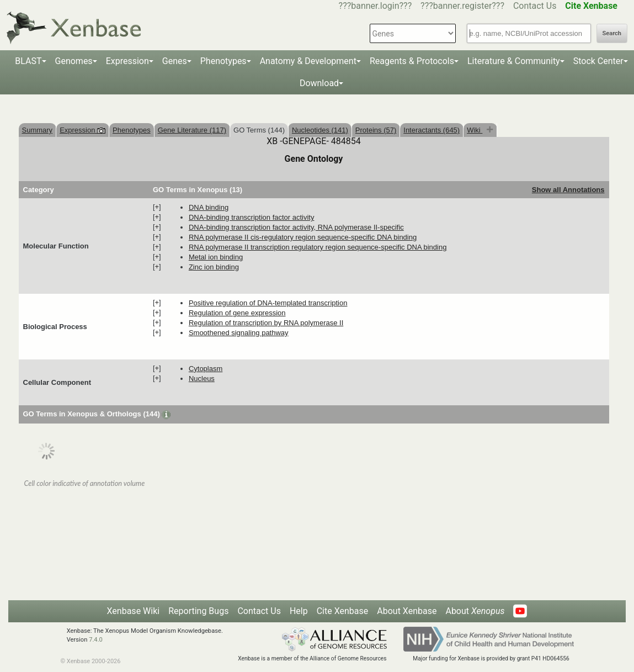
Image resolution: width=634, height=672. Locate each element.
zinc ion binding (214, 267)
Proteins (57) (376, 130)
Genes (175, 61)
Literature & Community (514, 61)
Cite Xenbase (343, 611)
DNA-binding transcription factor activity (252, 217)
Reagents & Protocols (412, 61)
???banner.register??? (462, 6)
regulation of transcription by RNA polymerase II (266, 323)
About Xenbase (407, 611)
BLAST (28, 61)
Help (299, 611)
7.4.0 (96, 640)
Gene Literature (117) (192, 130)
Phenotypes (223, 61)
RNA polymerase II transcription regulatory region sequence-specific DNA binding (318, 247)
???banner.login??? (375, 6)
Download (319, 83)
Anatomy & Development (308, 61)
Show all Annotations (568, 190)
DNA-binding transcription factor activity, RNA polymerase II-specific (296, 227)
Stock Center (598, 61)
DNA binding (209, 207)
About (475, 611)
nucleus (202, 379)
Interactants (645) (431, 130)
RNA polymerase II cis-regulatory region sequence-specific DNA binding (303, 237)
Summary (38, 130)
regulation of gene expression (237, 313)
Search (612, 33)
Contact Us (535, 6)
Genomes (74, 61)
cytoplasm (206, 369)
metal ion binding (216, 257)
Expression (127, 61)
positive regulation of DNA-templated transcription (268, 303)
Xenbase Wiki (134, 611)
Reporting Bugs (198, 611)
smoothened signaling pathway (239, 333)
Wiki (475, 130)
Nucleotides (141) (320, 130)
